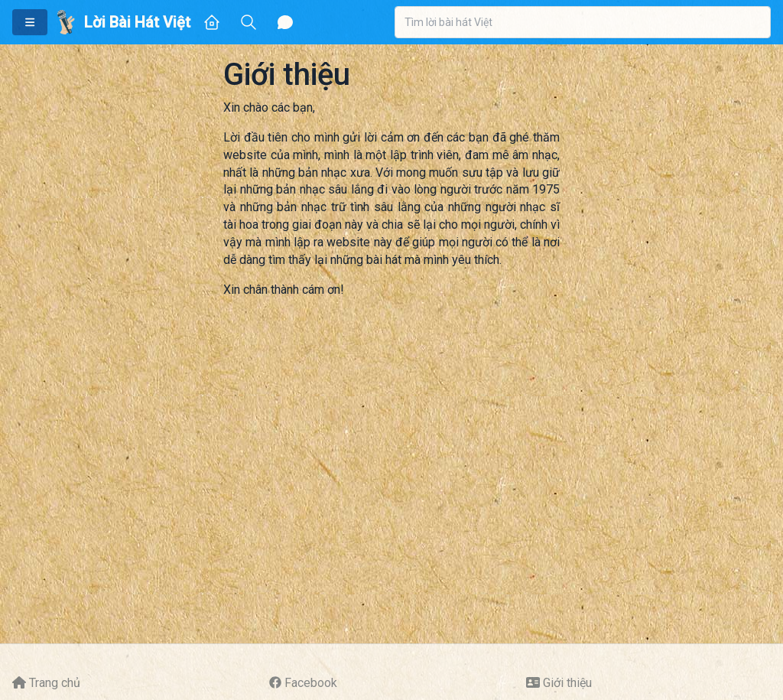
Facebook (311, 683)
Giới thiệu (567, 683)
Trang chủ (55, 683)
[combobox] (583, 22)
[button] (30, 22)
